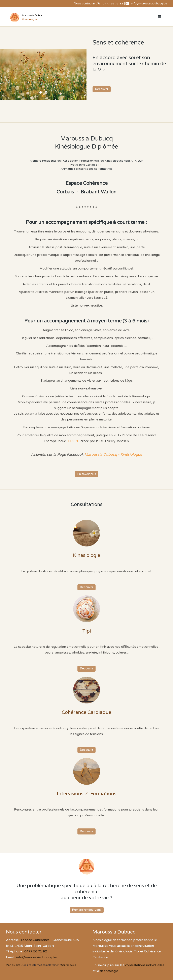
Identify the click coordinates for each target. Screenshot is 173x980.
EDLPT (73, 441)
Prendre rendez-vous (87, 910)
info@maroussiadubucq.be (149, 4)
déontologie (109, 971)
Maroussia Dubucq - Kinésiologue (113, 454)
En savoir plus (87, 474)
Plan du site (13, 965)
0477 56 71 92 (113, 4)
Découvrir (102, 89)
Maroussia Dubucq (42, 93)
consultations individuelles (145, 965)
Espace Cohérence (47, 93)
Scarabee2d (69, 965)
